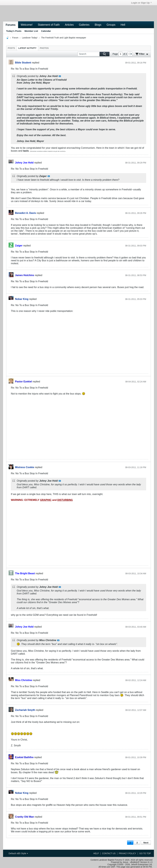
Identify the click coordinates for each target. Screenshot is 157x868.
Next (146, 843)
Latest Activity (27, 48)
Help (96, 853)
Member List (31, 31)
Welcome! (27, 25)
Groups (111, 25)
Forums (11, 25)
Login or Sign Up (141, 3)
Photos (44, 48)
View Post (60, 76)
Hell (123, 25)
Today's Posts (14, 31)
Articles (69, 25)
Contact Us (109, 853)
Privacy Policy (127, 853)
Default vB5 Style (18, 853)
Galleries (84, 25)
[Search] (94, 54)
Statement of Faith (49, 25)
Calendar (46, 31)
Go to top (145, 853)
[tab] (11, 48)
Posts (11, 48)
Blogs (98, 25)
